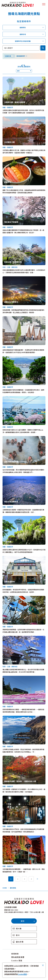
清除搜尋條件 (21, 56)
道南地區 (8, 56)
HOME (5, 888)
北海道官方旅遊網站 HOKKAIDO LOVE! (18, 4)
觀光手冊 (20, 942)
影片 (18, 935)
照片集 (19, 929)
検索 (43, 48)
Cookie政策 (22, 974)
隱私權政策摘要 (18, 957)
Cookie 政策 (17, 961)
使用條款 (15, 954)
